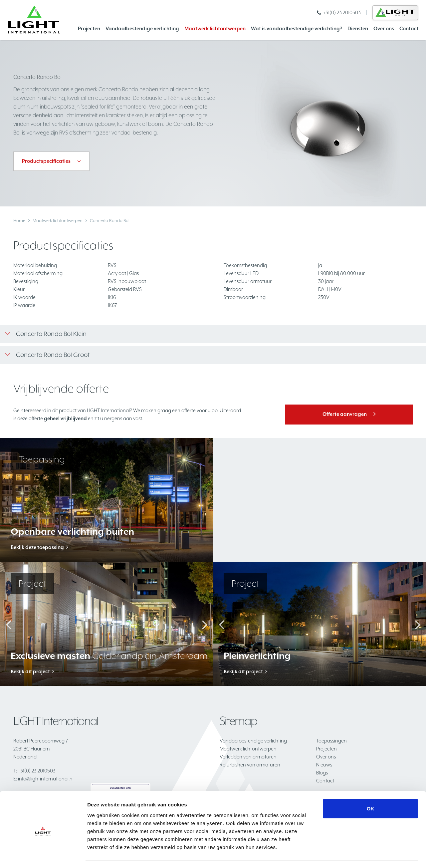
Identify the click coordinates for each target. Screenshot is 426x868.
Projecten (89, 28)
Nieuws (324, 765)
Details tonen (360, 855)
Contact (409, 28)
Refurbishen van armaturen (250, 765)
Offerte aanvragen (345, 414)
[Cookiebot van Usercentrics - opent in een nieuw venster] (43, 855)
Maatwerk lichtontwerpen (215, 28)
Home (19, 221)
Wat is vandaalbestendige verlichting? (297, 28)
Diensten (358, 28)
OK (371, 789)
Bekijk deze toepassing (37, 547)
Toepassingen (331, 741)
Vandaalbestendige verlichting (142, 28)
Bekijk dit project (30, 671)
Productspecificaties (46, 161)
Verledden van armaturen (248, 757)
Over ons (384, 28)
